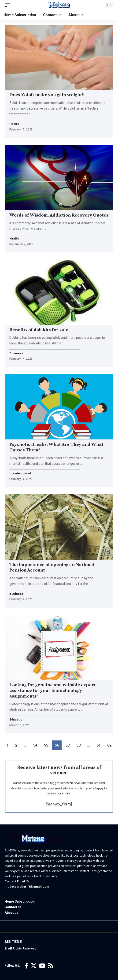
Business (16, 353)
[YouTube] (42, 966)
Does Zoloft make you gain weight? (47, 95)
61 (99, 745)
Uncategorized (20, 474)
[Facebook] (26, 966)
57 (68, 745)
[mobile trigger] (9, 5)
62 (109, 745)
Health (14, 124)
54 (35, 745)
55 (46, 745)
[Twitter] (34, 966)
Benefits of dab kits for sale (39, 330)
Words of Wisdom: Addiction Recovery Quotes (59, 215)
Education (17, 720)
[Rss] (51, 966)
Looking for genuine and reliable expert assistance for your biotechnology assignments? (53, 690)
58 (78, 745)
